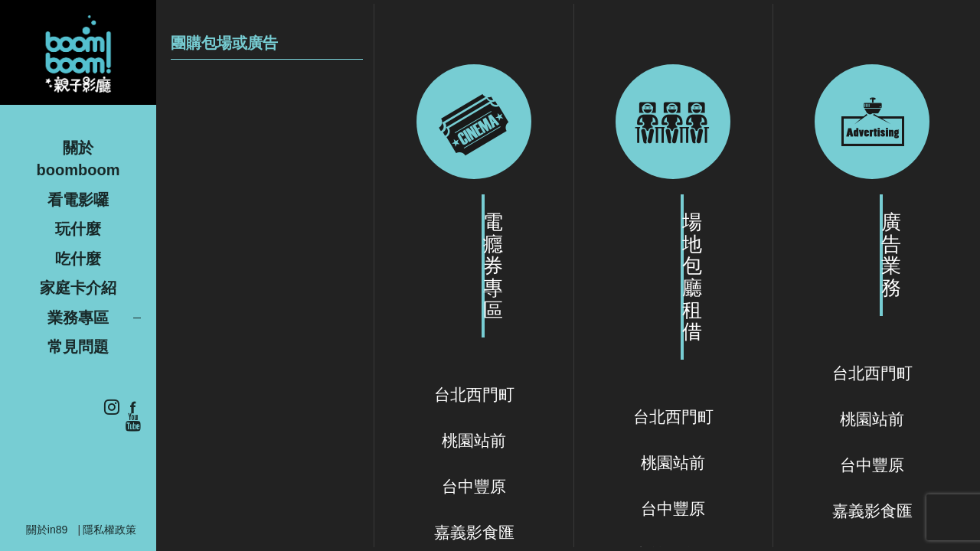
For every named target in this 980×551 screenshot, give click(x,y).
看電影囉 (78, 200)
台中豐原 (474, 486)
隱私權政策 (109, 530)
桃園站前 (474, 440)
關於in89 (47, 530)
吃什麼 (78, 259)
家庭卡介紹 (78, 288)
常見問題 (78, 347)
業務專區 (78, 318)
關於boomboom (78, 159)
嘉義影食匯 (474, 532)
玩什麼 (78, 229)
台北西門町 (474, 395)
